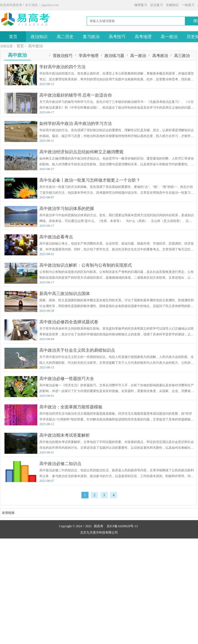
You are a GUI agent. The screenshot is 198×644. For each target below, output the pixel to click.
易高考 (98, 526)
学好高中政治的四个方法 (62, 67)
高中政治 (35, 46)
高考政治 (160, 56)
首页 (13, 37)
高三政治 (182, 56)
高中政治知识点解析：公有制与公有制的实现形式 (86, 265)
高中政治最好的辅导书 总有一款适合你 (76, 95)
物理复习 (141, 5)
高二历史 (65, 37)
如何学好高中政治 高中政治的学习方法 (76, 123)
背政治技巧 (63, 56)
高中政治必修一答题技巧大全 (67, 379)
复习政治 (91, 37)
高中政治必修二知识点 (60, 464)
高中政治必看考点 (56, 237)
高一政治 (169, 37)
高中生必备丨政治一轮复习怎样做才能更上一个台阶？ (90, 180)
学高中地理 (89, 56)
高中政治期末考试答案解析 (65, 435)
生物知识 (172, 5)
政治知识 (39, 37)
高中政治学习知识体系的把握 (67, 208)
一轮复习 (188, 5)
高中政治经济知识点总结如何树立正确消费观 (81, 152)
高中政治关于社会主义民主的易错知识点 (77, 350)
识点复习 (157, 5)
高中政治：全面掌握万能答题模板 (71, 407)
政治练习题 (114, 56)
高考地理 (143, 37)
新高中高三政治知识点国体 (65, 294)
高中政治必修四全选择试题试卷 (69, 322)
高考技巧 (117, 37)
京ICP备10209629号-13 (122, 526)
